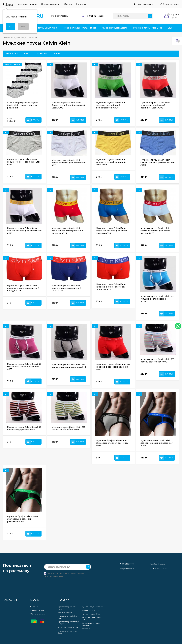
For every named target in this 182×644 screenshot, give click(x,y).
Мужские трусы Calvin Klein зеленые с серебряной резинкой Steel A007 (111, 105)
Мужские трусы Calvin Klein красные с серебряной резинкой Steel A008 (155, 105)
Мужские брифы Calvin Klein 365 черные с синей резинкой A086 (157, 443)
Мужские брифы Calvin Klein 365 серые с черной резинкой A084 (112, 443)
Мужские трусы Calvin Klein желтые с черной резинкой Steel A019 (111, 162)
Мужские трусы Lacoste (68, 627)
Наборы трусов (65, 612)
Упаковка (86, 629)
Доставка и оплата (51, 4)
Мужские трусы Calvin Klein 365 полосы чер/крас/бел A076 (24, 428)
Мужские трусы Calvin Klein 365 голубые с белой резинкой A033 (157, 299)
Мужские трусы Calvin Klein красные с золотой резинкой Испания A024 (67, 231)
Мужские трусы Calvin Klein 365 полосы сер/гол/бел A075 (157, 360)
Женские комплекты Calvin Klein (91, 624)
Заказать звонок (171, 4)
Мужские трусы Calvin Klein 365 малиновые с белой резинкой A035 (24, 367)
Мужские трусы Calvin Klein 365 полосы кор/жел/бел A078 (69, 428)
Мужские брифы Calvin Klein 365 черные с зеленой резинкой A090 (22, 519)
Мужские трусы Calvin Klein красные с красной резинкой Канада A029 (23, 288)
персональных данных (55, 576)
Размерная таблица (27, 4)
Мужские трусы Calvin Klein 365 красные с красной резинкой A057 (113, 367)
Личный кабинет (38, 610)
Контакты (81, 4)
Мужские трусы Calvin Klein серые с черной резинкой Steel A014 (24, 162)
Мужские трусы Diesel (91, 614)
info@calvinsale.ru (158, 564)
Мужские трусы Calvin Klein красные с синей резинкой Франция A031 (111, 287)
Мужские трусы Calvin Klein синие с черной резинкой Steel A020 (157, 162)
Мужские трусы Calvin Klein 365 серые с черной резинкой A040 (69, 366)
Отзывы (68, 4)
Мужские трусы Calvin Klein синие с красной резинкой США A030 (66, 288)
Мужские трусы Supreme (92, 607)
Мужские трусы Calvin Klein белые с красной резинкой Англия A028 (155, 231)
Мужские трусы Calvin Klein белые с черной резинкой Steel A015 (69, 163)
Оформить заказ (38, 614)
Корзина (34, 607)
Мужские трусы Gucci (91, 610)
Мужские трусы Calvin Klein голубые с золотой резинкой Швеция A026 (111, 231)
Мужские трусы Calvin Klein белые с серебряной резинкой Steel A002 (68, 105)
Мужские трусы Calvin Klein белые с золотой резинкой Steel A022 (24, 231)
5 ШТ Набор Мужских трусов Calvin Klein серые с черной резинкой (23, 105)
